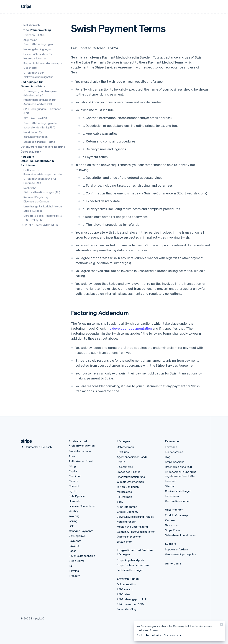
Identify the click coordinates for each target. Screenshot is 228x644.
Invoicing (74, 516)
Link (71, 526)
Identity (74, 511)
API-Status (124, 594)
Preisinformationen (81, 451)
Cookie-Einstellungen (178, 491)
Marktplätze (124, 492)
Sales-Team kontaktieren (181, 535)
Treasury (74, 576)
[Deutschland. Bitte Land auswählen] (37, 447)
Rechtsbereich (30, 25)
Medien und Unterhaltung (132, 527)
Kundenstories (174, 452)
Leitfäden (171, 447)
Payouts (74, 546)
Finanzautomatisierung (131, 477)
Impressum (172, 496)
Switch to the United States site (159, 635)
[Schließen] (221, 625)
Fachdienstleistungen (130, 570)
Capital (73, 471)
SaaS (120, 502)
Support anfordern (176, 549)
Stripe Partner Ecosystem (133, 565)
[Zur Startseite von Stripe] (25, 441)
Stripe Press (173, 530)
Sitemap (170, 486)
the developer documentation (129, 328)
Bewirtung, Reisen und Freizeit (135, 517)
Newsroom (172, 525)
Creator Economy (128, 512)
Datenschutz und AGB (179, 467)
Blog (168, 457)
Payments (75, 541)
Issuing (73, 521)
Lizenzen (171, 481)
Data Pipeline (77, 496)
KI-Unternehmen (127, 507)
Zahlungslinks (77, 536)
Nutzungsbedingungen (38, 49)
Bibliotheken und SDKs (131, 604)
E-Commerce (125, 467)
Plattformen (124, 497)
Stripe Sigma (77, 561)
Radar (72, 551)
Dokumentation (127, 584)
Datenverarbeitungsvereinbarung (43, 147)
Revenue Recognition (82, 556)
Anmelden (174, 563)
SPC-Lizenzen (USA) (36, 118)
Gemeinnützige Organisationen (136, 532)
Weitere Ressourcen (178, 501)
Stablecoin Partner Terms (39, 142)
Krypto (73, 491)
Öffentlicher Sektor (129, 537)
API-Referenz (125, 589)
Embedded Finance (129, 472)
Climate (74, 481)
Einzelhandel (125, 542)
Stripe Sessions (175, 462)
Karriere (170, 520)
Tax (71, 566)
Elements (75, 501)
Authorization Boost (81, 461)
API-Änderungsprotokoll (132, 599)
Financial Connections (82, 506)
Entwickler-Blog (127, 609)
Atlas (72, 456)
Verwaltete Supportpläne (181, 554)
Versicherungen (127, 522)
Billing (72, 466)
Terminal (74, 571)
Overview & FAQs (34, 35)
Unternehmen (125, 447)
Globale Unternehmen (130, 482)
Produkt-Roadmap (176, 515)
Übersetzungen (31, 152)
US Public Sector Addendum (39, 225)
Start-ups (123, 452)
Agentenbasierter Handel (133, 457)
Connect (74, 486)
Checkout (75, 476)
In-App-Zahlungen (128, 487)
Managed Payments (81, 531)
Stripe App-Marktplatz (131, 560)
